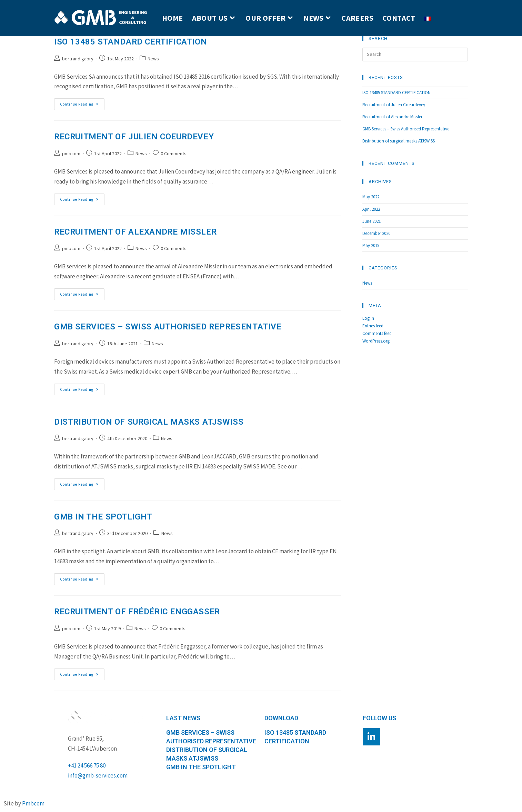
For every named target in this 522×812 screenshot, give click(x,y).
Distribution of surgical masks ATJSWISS (149, 422)
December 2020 (376, 233)
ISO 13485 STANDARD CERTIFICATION (130, 42)
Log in (368, 318)
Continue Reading (82, 102)
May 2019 (371, 245)
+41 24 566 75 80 (87, 765)
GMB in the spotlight (103, 517)
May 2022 (371, 197)
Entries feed (373, 326)
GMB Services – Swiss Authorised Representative (168, 327)
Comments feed (377, 333)
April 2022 (371, 209)
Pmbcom (33, 803)
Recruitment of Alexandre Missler (135, 232)
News (153, 59)
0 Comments (174, 154)
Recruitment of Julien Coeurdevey (134, 137)
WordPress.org (376, 341)
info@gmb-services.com (98, 775)
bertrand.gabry (78, 59)
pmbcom (71, 154)
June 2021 (372, 221)
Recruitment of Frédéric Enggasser (137, 612)
